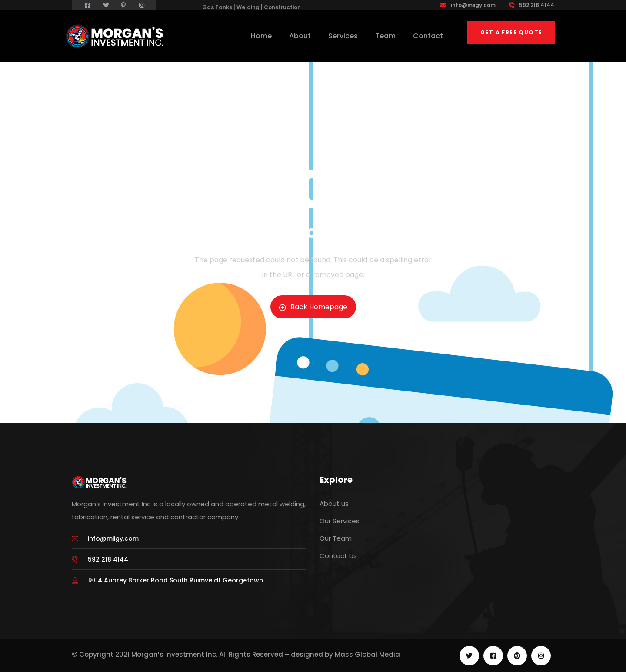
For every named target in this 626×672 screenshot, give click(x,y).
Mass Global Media (367, 654)
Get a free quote (511, 32)
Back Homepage (313, 307)
